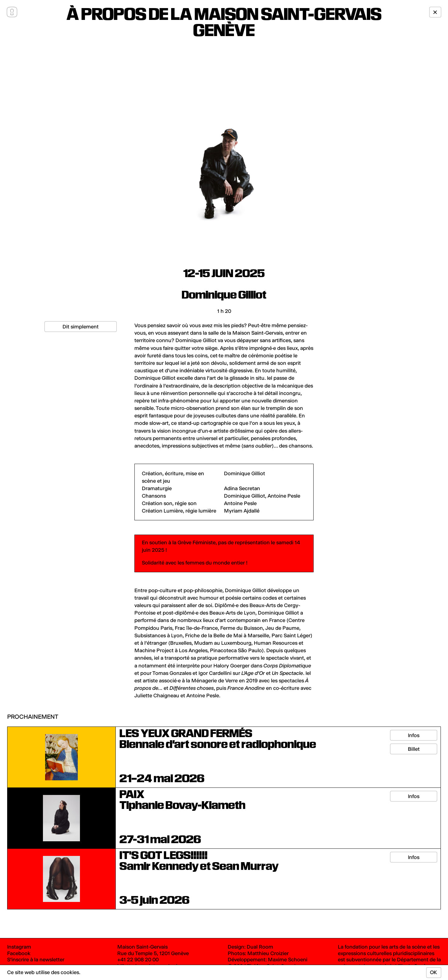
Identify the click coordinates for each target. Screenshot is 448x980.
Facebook (19, 953)
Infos (414, 735)
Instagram (19, 947)
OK (434, 972)
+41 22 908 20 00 (138, 959)
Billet (414, 749)
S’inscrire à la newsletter (36, 959)
